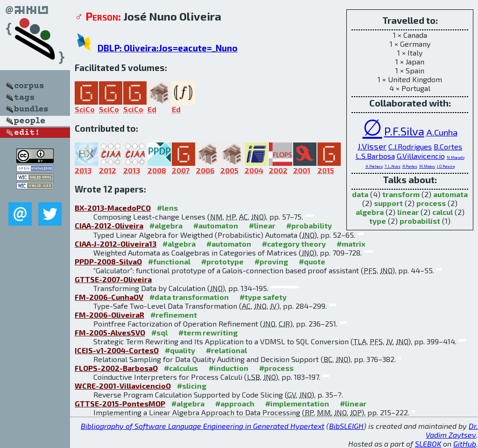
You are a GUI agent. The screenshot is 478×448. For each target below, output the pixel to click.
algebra (370, 212)
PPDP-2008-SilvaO (108, 261)
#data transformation (189, 297)
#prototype (222, 261)
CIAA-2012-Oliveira (109, 225)
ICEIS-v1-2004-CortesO (117, 350)
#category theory (294, 244)
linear (408, 212)
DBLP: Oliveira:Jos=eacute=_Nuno (168, 48)
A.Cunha (442, 132)
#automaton (216, 225)
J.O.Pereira (446, 166)
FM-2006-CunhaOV (109, 297)
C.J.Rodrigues (410, 146)
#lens (167, 208)
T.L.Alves (393, 166)
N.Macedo (456, 157)
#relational (226, 350)
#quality (180, 350)
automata (450, 194)
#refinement (174, 315)
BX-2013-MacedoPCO (113, 208)
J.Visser (372, 146)
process (431, 203)
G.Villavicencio (421, 156)
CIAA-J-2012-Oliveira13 (116, 244)
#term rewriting (208, 332)
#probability (309, 225)
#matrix (351, 244)
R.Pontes (410, 166)
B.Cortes (448, 146)
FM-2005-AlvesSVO (110, 332)
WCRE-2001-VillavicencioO (123, 386)
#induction (228, 368)
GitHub (465, 444)
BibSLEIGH (346, 426)
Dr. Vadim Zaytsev (452, 430)
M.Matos (427, 166)
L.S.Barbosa (375, 156)
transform (401, 194)
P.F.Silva (404, 131)
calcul (443, 212)
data (360, 194)
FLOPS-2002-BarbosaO (116, 368)
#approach (235, 403)
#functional (169, 261)
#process (276, 368)
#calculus (181, 368)
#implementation (297, 403)
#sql (159, 332)
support (388, 203)
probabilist (420, 221)
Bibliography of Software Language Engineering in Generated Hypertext (203, 426)
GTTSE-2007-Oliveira (113, 279)
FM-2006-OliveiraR (109, 315)
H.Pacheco (374, 166)
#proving (271, 261)
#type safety (263, 297)
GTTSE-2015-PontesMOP (120, 403)
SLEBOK (428, 444)
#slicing (192, 386)
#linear (262, 225)
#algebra (166, 225)
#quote (312, 261)
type (378, 221)
